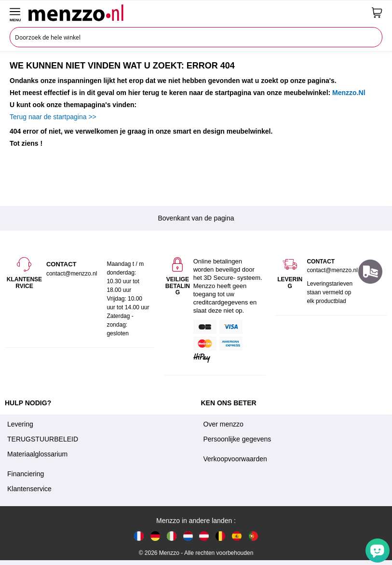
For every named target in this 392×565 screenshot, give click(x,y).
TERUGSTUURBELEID (43, 439)
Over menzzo (223, 424)
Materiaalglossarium (37, 454)
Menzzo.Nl (349, 93)
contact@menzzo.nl (332, 270)
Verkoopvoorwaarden (235, 459)
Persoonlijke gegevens (237, 439)
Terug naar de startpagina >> (53, 117)
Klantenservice (29, 489)
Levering (20, 424)
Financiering (26, 474)
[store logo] (196, 13)
